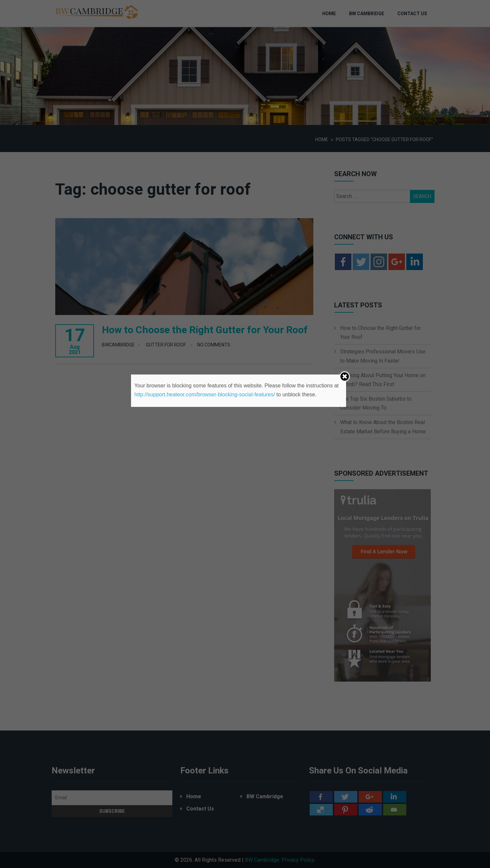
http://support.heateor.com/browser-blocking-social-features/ (205, 395)
